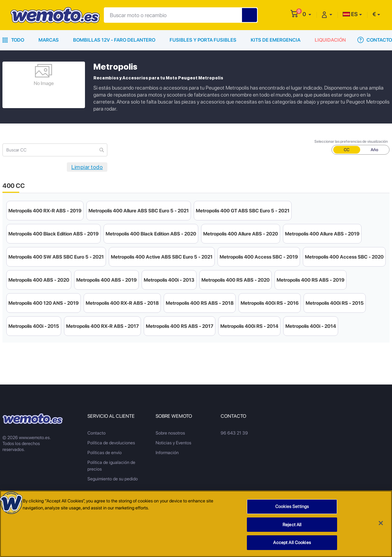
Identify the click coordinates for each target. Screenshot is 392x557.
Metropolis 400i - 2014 (311, 326)
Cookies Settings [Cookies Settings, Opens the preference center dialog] (292, 507)
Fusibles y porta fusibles (203, 40)
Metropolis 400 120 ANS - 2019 (44, 303)
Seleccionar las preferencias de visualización (351, 142)
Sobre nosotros (170, 433)
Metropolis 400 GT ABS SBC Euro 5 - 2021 (243, 211)
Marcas (49, 40)
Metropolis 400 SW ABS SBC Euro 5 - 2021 (56, 257)
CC (347, 150)
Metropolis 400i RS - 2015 (335, 303)
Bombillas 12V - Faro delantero (114, 40)
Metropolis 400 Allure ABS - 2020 (241, 234)
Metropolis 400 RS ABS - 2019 (311, 280)
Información (167, 453)
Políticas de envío (105, 453)
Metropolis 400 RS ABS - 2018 (200, 303)
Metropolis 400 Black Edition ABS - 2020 (151, 234)
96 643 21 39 (234, 433)
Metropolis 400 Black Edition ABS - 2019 (54, 234)
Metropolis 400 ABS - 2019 (106, 280)
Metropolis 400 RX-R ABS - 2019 (45, 211)
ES (350, 14)
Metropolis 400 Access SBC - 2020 (344, 257)
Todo (13, 40)
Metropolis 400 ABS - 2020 (39, 280)
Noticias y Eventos (173, 443)
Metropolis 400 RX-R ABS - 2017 (102, 326)
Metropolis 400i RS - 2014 (249, 326)
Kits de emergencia (276, 40)
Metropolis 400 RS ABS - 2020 (236, 280)
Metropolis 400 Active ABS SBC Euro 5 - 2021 (162, 257)
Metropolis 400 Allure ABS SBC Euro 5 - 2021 (139, 211)
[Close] (381, 523)
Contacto (375, 40)
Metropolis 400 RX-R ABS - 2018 (122, 303)
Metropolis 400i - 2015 (34, 326)
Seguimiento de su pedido (113, 479)
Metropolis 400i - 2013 (169, 280)
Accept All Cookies (292, 543)
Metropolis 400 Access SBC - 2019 (259, 257)
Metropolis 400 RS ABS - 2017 (180, 326)
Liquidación (330, 40)
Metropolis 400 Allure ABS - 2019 (322, 234)
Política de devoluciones (111, 443)
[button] (307, 14)
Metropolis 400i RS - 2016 (270, 303)
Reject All (292, 525)
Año (375, 150)
